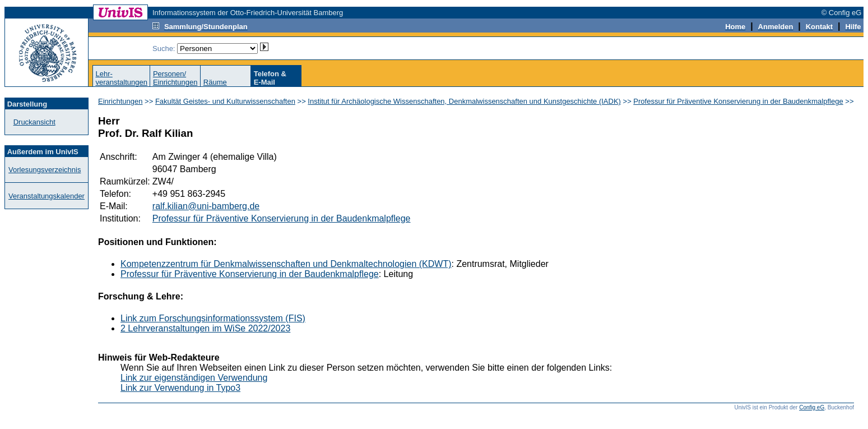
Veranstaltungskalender (47, 196)
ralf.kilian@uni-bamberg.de (206, 206)
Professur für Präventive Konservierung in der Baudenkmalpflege (738, 101)
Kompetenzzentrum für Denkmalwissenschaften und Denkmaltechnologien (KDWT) (286, 264)
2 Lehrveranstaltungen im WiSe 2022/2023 (205, 328)
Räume (215, 82)
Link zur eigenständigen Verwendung (194, 378)
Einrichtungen (120, 101)
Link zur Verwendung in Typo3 (180, 388)
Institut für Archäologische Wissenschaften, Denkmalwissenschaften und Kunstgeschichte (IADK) (464, 101)
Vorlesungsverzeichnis (45, 170)
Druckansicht (34, 122)
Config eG (812, 407)
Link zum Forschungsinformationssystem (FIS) (213, 318)
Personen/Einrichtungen (175, 78)
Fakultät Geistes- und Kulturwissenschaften (225, 101)
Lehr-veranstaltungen (121, 78)
